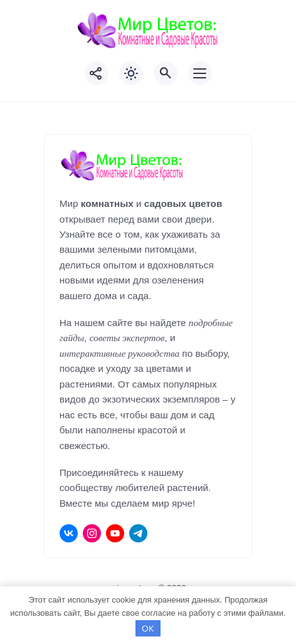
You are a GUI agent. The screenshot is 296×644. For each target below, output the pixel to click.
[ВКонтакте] (69, 533)
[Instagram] (92, 533)
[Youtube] (115, 533)
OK (148, 628)
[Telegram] (138, 533)
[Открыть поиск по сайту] (166, 73)
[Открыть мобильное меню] (200, 73)
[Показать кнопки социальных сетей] (97, 73)
